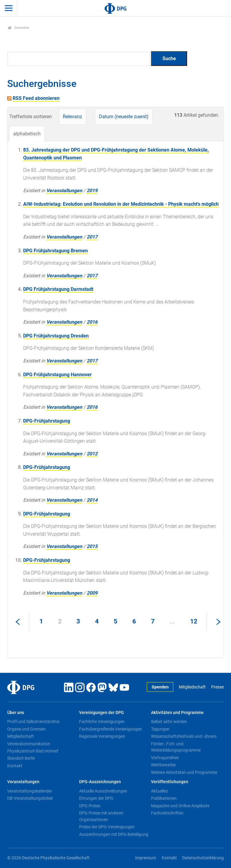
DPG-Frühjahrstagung (47, 421)
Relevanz (72, 117)
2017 (92, 237)
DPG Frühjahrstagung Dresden (56, 336)
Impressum (146, 858)
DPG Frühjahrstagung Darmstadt (58, 289)
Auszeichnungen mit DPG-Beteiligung (114, 834)
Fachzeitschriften (167, 813)
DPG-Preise (90, 806)
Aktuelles (159, 791)
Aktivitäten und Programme (177, 713)
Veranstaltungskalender (30, 791)
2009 (92, 593)
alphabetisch (27, 134)
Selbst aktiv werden (169, 722)
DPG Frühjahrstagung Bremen (55, 251)
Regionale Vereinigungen (102, 736)
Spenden (160, 687)
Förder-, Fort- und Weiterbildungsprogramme (176, 747)
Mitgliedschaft (192, 687)
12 (194, 621)
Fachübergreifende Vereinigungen (111, 729)
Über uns (16, 713)
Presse (217, 687)
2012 (92, 454)
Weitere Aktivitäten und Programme (184, 772)
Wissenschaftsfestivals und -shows (184, 736)
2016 (92, 322)
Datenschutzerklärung (203, 858)
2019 (92, 191)
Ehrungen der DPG (96, 798)
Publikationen (164, 798)
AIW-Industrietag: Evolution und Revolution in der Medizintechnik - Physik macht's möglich (121, 204)
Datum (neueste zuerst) (124, 117)
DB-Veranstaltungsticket (30, 798)
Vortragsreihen (165, 758)
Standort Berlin (21, 758)
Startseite (18, 28)
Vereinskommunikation (29, 744)
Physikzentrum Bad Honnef (33, 751)
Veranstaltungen (64, 191)
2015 (92, 546)
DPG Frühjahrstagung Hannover (57, 375)
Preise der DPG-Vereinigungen (107, 827)
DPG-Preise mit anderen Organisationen (101, 816)
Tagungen (160, 729)
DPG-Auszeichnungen (100, 782)
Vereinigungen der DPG (102, 713)
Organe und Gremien (26, 729)
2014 (92, 500)
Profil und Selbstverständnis (33, 722)
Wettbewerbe (163, 765)
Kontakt (15, 766)
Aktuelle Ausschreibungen (103, 791)
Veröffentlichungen (170, 782)
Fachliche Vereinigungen (102, 722)
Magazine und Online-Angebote (180, 806)
